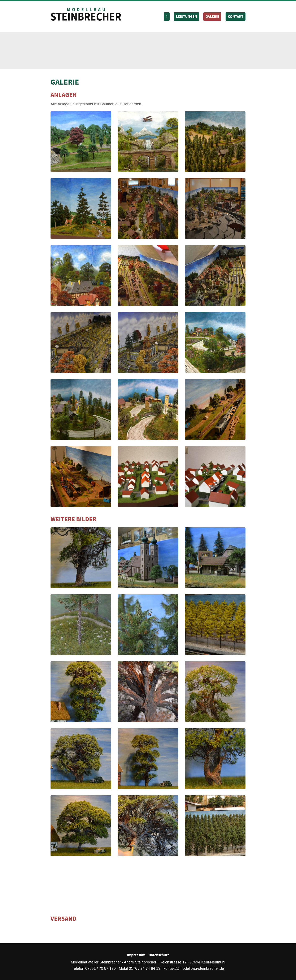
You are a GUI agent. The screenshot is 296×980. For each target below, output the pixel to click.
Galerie (212, 16)
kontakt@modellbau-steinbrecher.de (194, 968)
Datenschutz (159, 955)
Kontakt (236, 16)
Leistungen (186, 16)
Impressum (136, 955)
